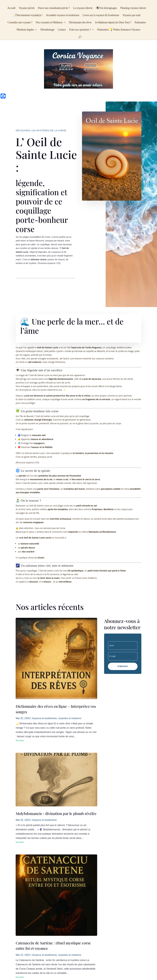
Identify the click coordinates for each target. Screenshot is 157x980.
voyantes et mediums (70, 718)
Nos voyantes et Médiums (49, 23)
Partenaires (140, 23)
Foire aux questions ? (80, 30)
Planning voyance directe (133, 8)
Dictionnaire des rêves (80, 23)
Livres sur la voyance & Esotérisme (101, 15)
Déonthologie (47, 30)
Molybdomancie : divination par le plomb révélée (56, 813)
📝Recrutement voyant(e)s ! (28, 15)
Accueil (11, 8)
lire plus (20, 740)
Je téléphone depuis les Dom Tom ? (113, 23)
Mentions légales (25, 30)
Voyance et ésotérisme (44, 718)
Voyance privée (27, 8)
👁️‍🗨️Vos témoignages (106, 8)
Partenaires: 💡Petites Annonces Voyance (119, 30)
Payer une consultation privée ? (54, 8)
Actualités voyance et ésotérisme (63, 15)
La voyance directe (83, 8)
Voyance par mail (131, 15)
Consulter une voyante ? (20, 23)
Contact (62, 30)
